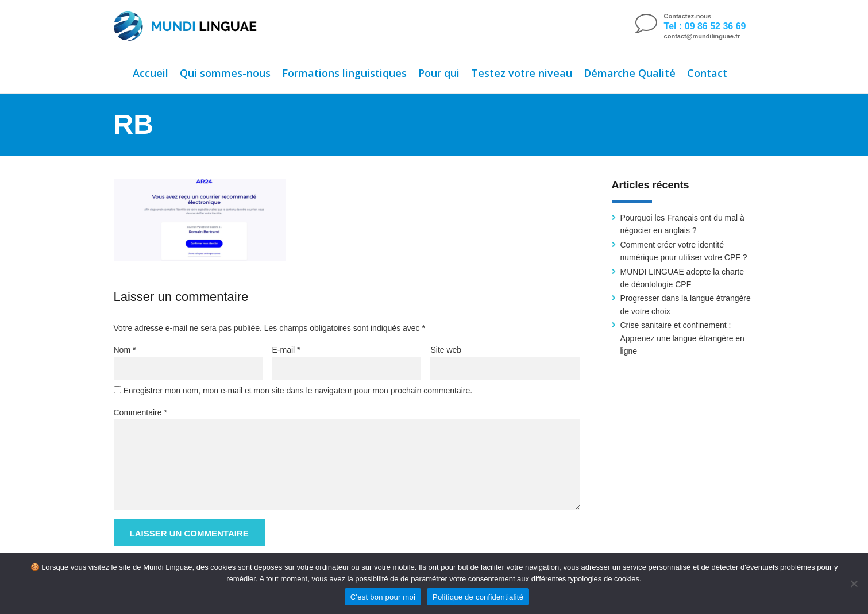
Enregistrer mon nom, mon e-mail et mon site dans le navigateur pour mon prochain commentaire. (298, 391)
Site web (446, 350)
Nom (125, 350)
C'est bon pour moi (383, 597)
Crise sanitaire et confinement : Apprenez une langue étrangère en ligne (682, 338)
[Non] (854, 584)
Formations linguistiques (344, 73)
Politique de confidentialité (478, 597)
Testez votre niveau (522, 73)
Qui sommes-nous (225, 73)
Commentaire (140, 412)
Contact (707, 73)
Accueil (151, 73)
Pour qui (439, 73)
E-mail (286, 350)
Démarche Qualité (630, 73)
